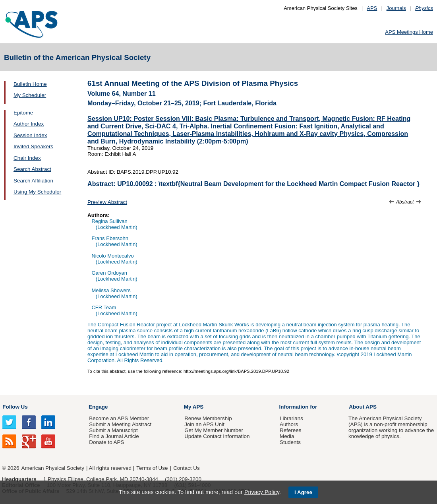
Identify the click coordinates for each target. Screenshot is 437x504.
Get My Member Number (214, 430)
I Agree (303, 492)
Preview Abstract (107, 202)
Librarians (291, 418)
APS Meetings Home (409, 32)
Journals (396, 8)
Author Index (29, 124)
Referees (291, 430)
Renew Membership (208, 418)
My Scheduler (30, 95)
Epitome (23, 113)
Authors (289, 424)
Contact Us (186, 468)
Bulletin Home (30, 84)
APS (372, 8)
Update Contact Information (217, 436)
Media (287, 436)
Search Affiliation (33, 181)
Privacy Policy (262, 492)
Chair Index (27, 158)
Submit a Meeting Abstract (120, 424)
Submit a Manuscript (113, 430)
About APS (363, 407)
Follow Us (15, 407)
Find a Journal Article (114, 436)
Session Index (30, 135)
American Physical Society (53, 468)
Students (290, 442)
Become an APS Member (119, 418)
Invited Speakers (33, 146)
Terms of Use (152, 468)
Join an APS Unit (204, 424)
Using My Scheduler (37, 192)
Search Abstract (32, 169)
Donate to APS (106, 442)
